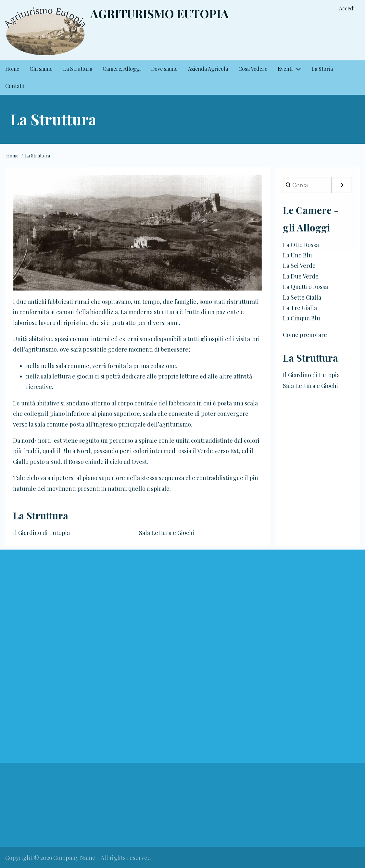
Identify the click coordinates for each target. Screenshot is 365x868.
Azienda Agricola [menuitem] (208, 69)
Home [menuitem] (12, 69)
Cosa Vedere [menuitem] (253, 69)
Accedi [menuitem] (347, 8)
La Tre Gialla (300, 308)
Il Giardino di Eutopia (41, 533)
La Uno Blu (297, 255)
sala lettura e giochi (67, 376)
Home (12, 156)
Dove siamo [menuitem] (164, 69)
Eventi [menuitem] (285, 69)
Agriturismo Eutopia (159, 13)
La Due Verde (301, 276)
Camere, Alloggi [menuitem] (122, 69)
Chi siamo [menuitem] (41, 69)
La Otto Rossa (301, 245)
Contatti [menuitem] (15, 86)
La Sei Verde (299, 266)
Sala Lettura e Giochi (167, 533)
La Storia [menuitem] (322, 69)
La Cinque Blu (302, 318)
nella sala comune (65, 366)
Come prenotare (305, 335)
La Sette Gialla (302, 297)
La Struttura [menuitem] (78, 69)
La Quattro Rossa (305, 287)
